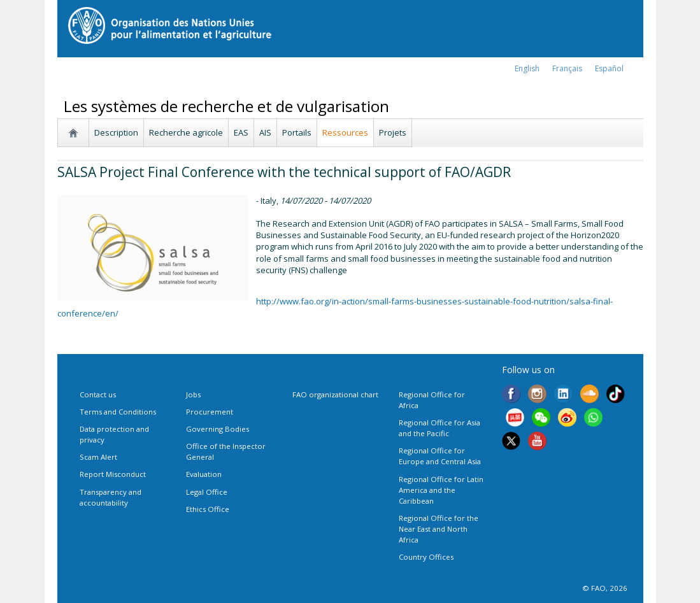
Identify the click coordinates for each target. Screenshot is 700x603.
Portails (297, 132)
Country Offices (426, 557)
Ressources (345, 132)
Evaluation (204, 474)
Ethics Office (208, 509)
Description (116, 132)
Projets (393, 132)
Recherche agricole (186, 132)
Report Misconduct (113, 474)
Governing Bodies (218, 429)
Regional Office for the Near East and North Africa (439, 529)
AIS (265, 132)
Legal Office (207, 492)
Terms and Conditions (118, 412)
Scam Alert (98, 457)
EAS (241, 132)
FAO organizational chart (335, 394)
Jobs (193, 394)
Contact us (98, 394)
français (567, 68)
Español (609, 68)
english (527, 68)
